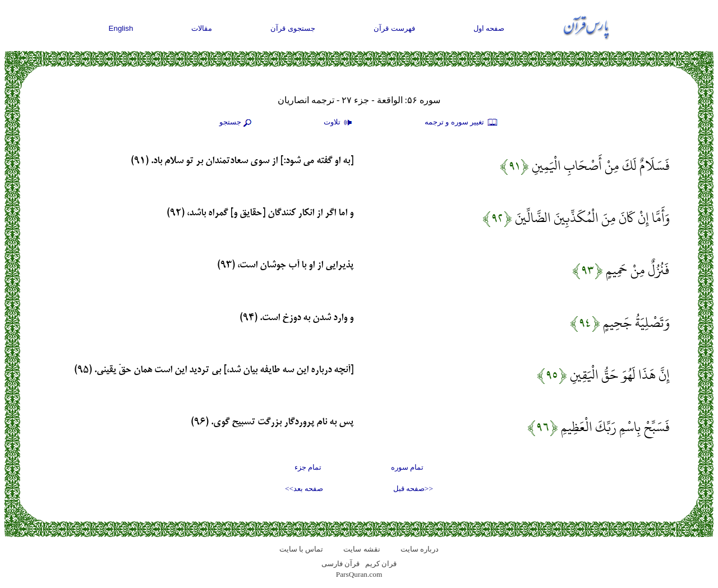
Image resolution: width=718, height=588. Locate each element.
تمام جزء (308, 467)
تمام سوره (407, 467)
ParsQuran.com (359, 574)
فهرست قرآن (394, 28)
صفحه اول (489, 28)
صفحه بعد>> (304, 489)
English (121, 28)
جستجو (237, 123)
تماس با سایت (302, 549)
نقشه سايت (362, 549)
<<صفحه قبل (413, 489)
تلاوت (339, 123)
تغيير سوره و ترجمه (462, 123)
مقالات (202, 28)
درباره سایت (420, 549)
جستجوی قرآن (293, 28)
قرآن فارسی (340, 564)
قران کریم (381, 564)
